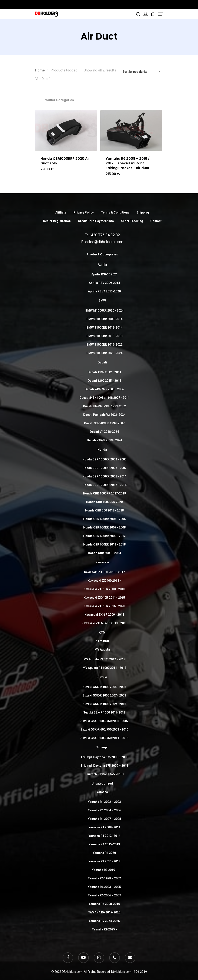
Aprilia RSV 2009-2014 (104, 283)
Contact (156, 221)
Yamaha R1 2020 (104, 853)
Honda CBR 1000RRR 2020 (104, 502)
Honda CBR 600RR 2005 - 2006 (104, 519)
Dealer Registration (57, 221)
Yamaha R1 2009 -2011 (104, 827)
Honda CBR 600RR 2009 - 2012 (104, 536)
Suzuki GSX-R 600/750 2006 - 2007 (104, 721)
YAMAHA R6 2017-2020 (104, 912)
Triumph (102, 747)
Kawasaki (102, 562)
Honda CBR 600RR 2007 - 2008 (104, 527)
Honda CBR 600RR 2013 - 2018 (104, 544)
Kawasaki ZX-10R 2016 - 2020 (104, 606)
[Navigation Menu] (161, 14)
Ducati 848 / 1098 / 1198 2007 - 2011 (104, 398)
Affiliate (61, 212)
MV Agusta (102, 650)
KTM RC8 (102, 641)
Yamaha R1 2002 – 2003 (104, 802)
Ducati (102, 362)
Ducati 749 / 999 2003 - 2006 (104, 389)
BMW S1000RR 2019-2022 (104, 345)
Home (40, 70)
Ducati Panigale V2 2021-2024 (104, 415)
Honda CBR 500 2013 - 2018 (104, 510)
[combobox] (142, 72)
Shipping (143, 212)
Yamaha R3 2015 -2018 (104, 861)
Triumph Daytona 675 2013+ (104, 774)
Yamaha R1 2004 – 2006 (104, 810)
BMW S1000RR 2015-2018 (104, 336)
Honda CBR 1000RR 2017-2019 (104, 493)
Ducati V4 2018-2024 (104, 432)
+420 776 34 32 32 (104, 235)
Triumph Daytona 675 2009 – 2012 (104, 766)
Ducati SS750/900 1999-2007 (104, 423)
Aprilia (102, 265)
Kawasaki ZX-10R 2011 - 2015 (104, 598)
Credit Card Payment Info (96, 221)
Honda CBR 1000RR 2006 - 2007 (104, 468)
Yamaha (102, 792)
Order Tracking (132, 221)
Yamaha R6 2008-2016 (104, 904)
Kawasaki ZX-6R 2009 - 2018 (104, 615)
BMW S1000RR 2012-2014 (104, 328)
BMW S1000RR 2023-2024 (104, 353)
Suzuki (102, 677)
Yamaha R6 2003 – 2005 (104, 887)
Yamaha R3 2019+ (104, 870)
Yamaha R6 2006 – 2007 (104, 895)
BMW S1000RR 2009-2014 (104, 319)
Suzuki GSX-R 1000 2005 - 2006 (104, 687)
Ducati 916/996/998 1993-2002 (104, 406)
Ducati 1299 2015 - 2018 (104, 381)
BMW (102, 301)
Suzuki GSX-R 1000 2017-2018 (104, 712)
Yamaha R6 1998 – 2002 (104, 878)
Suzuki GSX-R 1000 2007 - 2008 (104, 695)
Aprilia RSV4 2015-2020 (104, 291)
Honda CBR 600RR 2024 (104, 553)
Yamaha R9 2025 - (104, 929)
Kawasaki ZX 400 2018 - (104, 581)
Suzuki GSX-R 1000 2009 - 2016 (104, 704)
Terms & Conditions (115, 212)
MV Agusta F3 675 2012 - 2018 (104, 659)
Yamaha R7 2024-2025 (104, 921)
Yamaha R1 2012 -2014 (104, 836)
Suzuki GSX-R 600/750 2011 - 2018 (104, 738)
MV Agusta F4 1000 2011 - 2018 (104, 668)
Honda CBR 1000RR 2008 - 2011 (104, 476)
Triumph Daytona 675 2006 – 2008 (104, 757)
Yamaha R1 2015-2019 (104, 844)
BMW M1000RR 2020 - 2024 (104, 311)
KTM (102, 632)
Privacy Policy (84, 212)
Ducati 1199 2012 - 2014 (104, 372)
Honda (102, 450)
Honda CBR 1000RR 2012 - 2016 (104, 485)
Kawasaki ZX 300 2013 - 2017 (104, 572)
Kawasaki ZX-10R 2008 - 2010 (104, 589)
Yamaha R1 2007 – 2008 (104, 819)
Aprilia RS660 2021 (104, 274)
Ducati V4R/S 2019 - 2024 (104, 440)
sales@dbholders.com (104, 242)
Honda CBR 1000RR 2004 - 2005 (104, 459)
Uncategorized (102, 783)
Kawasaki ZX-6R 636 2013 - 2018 (104, 623)
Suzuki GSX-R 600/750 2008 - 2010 (104, 729)
